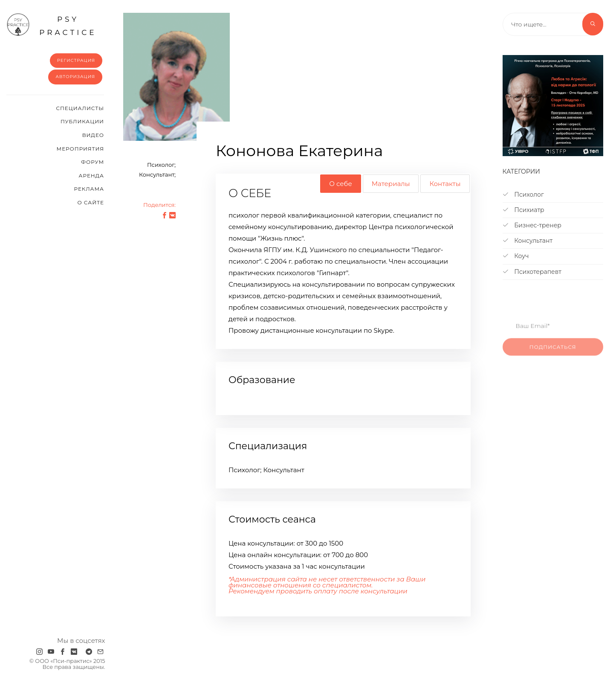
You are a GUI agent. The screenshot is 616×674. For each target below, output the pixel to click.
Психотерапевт (532, 272)
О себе (340, 184)
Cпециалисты (80, 108)
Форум (93, 162)
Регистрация (76, 60)
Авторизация (75, 77)
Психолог (523, 195)
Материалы (391, 184)
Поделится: (159, 205)
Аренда (91, 176)
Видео (93, 135)
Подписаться (553, 354)
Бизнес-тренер (532, 225)
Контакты (445, 184)
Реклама (89, 189)
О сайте (91, 202)
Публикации (82, 121)
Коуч (516, 256)
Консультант (528, 241)
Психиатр (523, 210)
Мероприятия (80, 149)
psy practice (52, 25)
